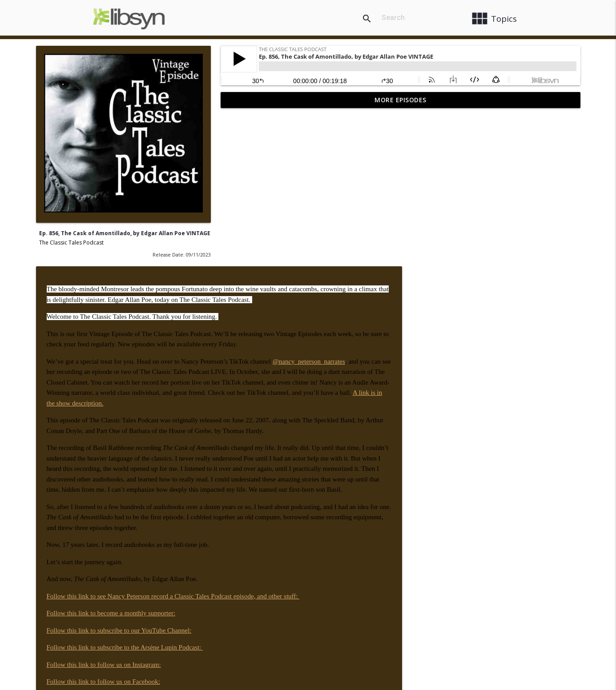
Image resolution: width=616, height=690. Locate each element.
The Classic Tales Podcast (71, 243)
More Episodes (401, 100)
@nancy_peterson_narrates (493, 206)
